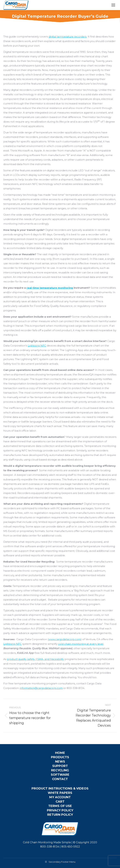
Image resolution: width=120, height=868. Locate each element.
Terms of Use (60, 806)
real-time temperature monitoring (50, 288)
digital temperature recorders (68, 37)
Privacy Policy (60, 810)
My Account (60, 797)
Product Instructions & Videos (60, 788)
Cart (60, 802)
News (60, 762)
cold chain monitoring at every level (81, 644)
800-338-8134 (50, 847)
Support (60, 766)
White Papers (60, 793)
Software (60, 775)
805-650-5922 (71, 847)
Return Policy (60, 815)
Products (60, 757)
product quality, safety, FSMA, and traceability (35, 659)
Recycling (60, 770)
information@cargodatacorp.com (41, 688)
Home (60, 753)
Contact (60, 779)
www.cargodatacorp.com (65, 639)
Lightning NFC (37, 346)
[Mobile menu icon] (113, 5)
